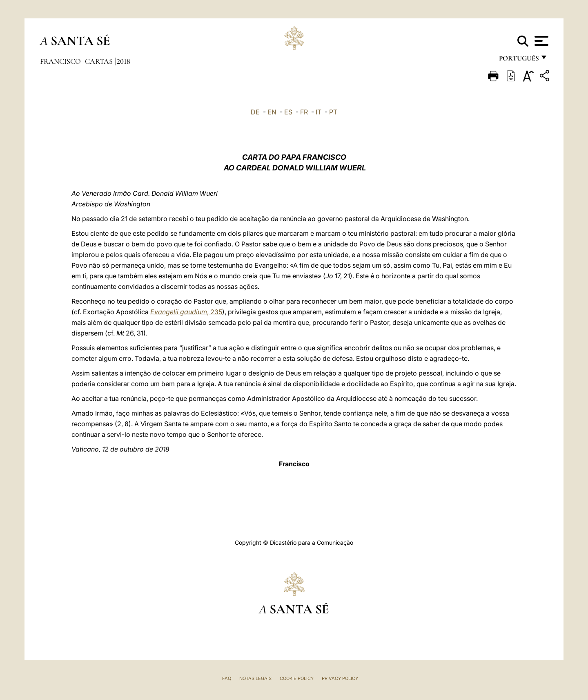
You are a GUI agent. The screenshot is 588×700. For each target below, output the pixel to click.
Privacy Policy (340, 678)
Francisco (61, 61)
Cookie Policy (297, 678)
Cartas (100, 61)
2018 (124, 61)
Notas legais (255, 678)
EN (272, 112)
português (519, 60)
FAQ (227, 678)
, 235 (186, 312)
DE (255, 112)
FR (304, 112)
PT (333, 112)
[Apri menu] (540, 41)
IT (318, 112)
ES (288, 112)
